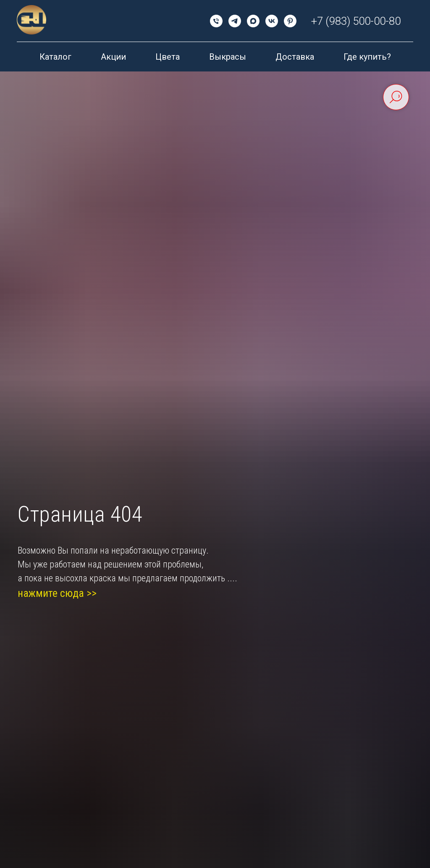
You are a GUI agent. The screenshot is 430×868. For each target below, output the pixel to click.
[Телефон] (216, 21)
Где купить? (367, 57)
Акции (113, 57)
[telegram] (235, 21)
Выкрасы (228, 57)
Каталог (55, 57)
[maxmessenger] (253, 21)
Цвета (168, 57)
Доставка (295, 57)
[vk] (272, 21)
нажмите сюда (51, 593)
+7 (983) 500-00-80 (356, 21)
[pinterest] (290, 21)
